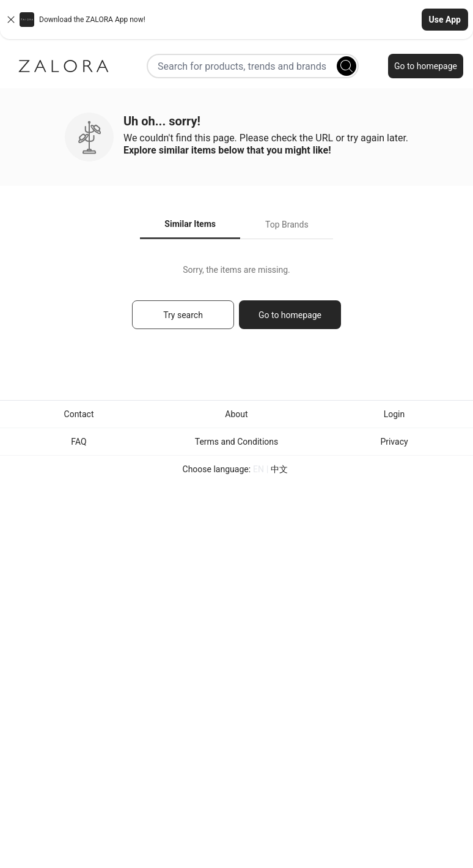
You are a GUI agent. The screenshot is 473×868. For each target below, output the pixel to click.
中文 (279, 469)
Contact (79, 414)
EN (258, 469)
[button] (237, 20)
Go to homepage (426, 66)
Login (394, 414)
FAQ (79, 442)
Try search (183, 315)
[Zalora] (64, 66)
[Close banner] (11, 20)
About (236, 414)
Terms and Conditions (237, 442)
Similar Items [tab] (190, 224)
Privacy (394, 442)
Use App (445, 20)
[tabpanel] (237, 302)
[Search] (346, 66)
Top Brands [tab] (287, 224)
